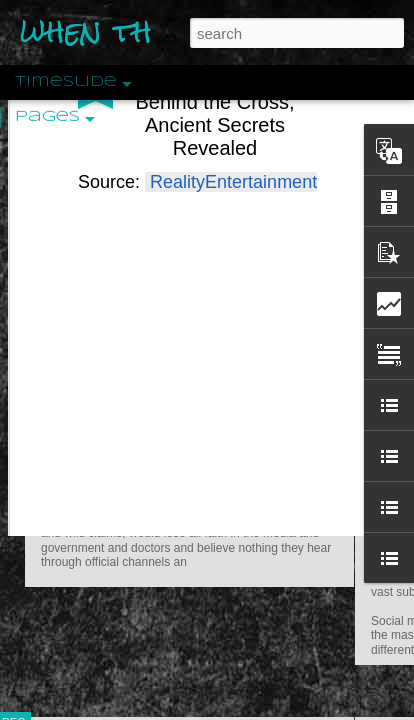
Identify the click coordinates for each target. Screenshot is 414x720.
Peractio (85, 464)
